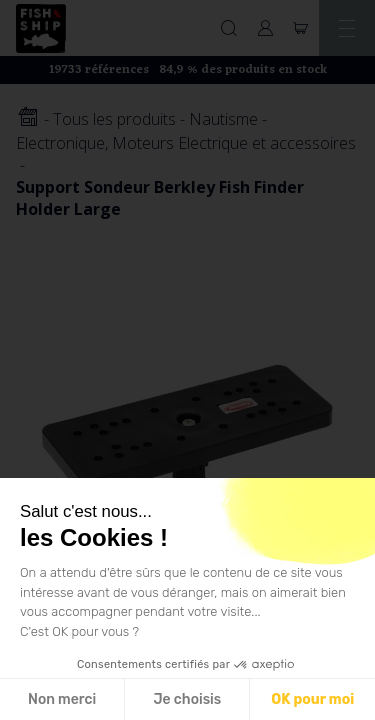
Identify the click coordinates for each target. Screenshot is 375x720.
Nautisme (223, 119)
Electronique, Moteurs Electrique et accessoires (186, 143)
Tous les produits (114, 119)
